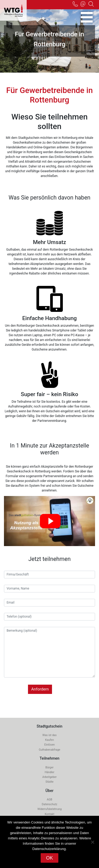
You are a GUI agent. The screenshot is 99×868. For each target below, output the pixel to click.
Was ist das (50, 735)
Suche (91, 4)
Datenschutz (49, 804)
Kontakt (49, 814)
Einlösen (50, 745)
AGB (49, 800)
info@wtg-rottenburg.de (83, 4)
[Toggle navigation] (87, 17)
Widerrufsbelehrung (50, 809)
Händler (49, 772)
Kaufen (49, 740)
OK (49, 858)
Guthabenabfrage (49, 750)
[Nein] (92, 842)
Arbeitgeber (49, 777)
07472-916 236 (75, 4)
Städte (49, 782)
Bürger (49, 767)
